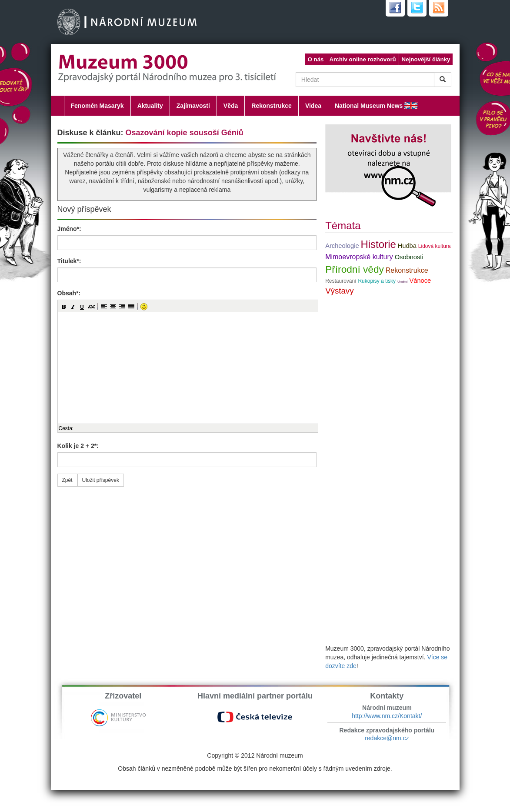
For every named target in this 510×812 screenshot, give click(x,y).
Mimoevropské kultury (359, 257)
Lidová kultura (435, 246)
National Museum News (369, 106)
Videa (313, 106)
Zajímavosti (193, 106)
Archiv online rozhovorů (362, 59)
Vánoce (420, 281)
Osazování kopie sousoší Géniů (185, 133)
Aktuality (150, 106)
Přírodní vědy (355, 269)
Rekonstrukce (272, 106)
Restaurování (341, 281)
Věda (231, 106)
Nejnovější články (426, 59)
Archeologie (342, 246)
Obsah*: (69, 293)
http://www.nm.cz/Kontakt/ (387, 716)
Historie (378, 244)
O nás (315, 59)
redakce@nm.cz (387, 738)
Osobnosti (409, 257)
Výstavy (339, 291)
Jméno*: (69, 229)
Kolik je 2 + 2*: (78, 446)
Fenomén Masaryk (97, 106)
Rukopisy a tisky (377, 281)
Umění (403, 282)
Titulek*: (69, 261)
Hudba (407, 246)
